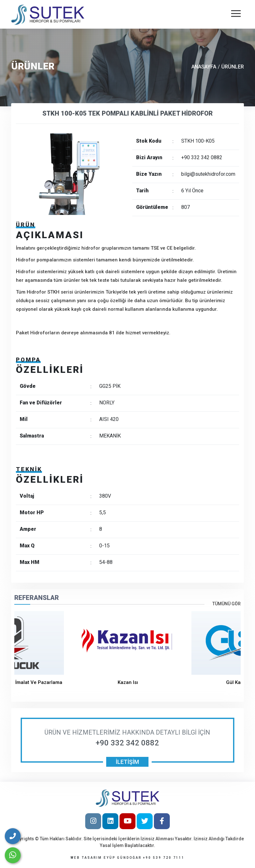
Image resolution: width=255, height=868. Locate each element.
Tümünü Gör (227, 604)
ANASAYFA (204, 67)
